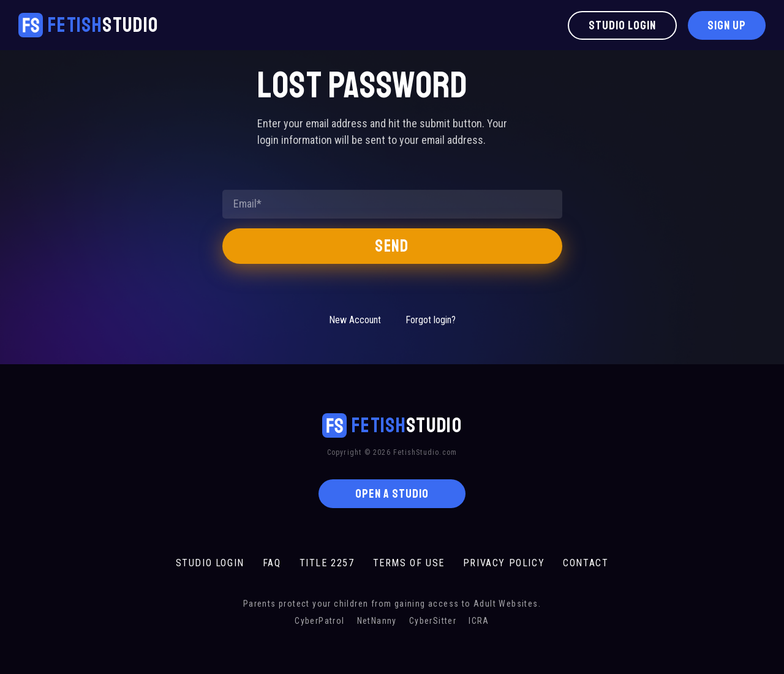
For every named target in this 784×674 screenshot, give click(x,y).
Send (392, 246)
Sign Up (727, 25)
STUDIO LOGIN (210, 563)
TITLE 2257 (327, 563)
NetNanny (377, 621)
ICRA (479, 621)
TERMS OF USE (409, 563)
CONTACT (586, 563)
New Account (355, 320)
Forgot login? (431, 320)
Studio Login (622, 25)
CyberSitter (433, 621)
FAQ (272, 563)
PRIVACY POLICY (504, 563)
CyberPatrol (319, 621)
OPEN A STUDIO (392, 494)
